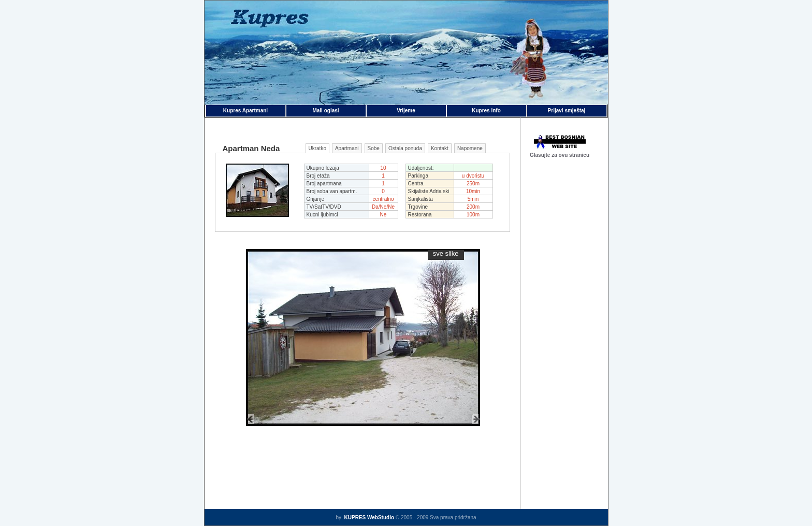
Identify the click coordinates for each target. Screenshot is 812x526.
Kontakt (440, 148)
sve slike (446, 253)
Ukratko (317, 148)
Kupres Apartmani (245, 111)
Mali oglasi (325, 111)
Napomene (470, 148)
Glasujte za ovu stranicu (560, 155)
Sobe (374, 148)
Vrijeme (406, 111)
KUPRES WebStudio (368, 517)
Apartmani (347, 148)
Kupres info (486, 111)
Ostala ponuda (405, 148)
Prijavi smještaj (567, 111)
